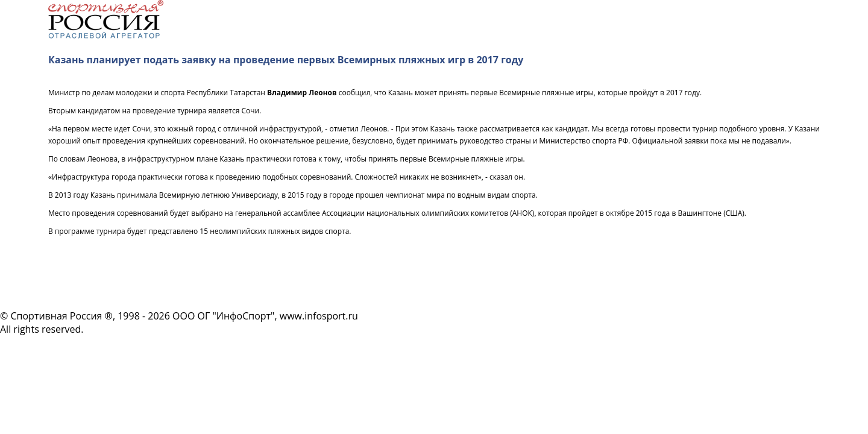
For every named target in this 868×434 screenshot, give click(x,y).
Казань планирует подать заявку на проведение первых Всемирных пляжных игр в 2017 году (286, 60)
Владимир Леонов (302, 93)
